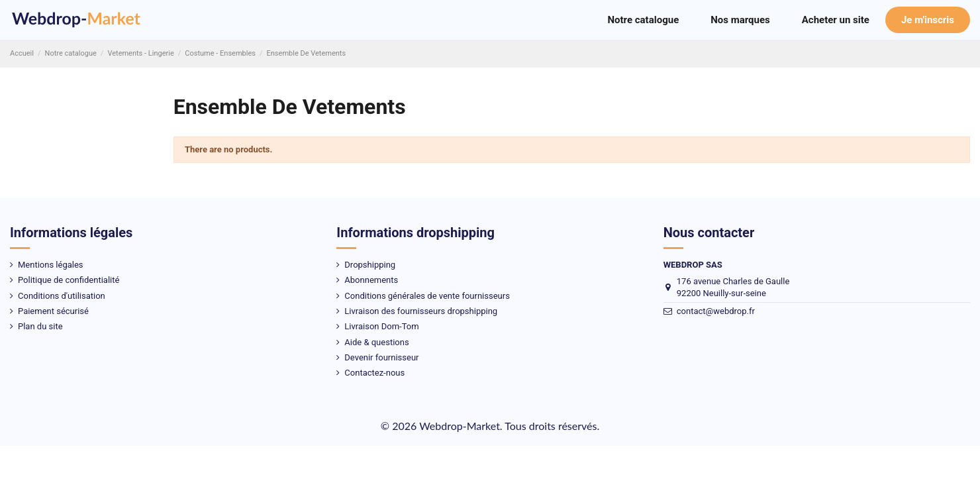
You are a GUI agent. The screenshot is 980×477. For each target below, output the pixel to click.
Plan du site (40, 326)
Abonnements (371, 280)
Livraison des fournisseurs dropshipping (421, 311)
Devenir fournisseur (381, 357)
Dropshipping (370, 265)
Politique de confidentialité (69, 280)
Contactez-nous (374, 373)
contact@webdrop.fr (716, 311)
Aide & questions (376, 342)
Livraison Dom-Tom (381, 326)
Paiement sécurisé (53, 311)
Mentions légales (51, 265)
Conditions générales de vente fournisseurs (427, 296)
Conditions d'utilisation (62, 296)
